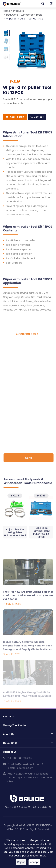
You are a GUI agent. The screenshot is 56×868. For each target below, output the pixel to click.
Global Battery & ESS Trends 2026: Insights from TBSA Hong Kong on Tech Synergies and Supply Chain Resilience (28, 647)
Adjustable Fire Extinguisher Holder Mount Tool (15, 534)
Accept (34, 862)
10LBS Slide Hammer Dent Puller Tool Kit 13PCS (41, 534)
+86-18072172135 (22, 758)
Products (19, 11)
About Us (9, 734)
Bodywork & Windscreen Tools (24, 15)
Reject (21, 862)
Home (6, 11)
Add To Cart (15, 117)
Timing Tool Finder (14, 725)
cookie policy (22, 856)
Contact (37, 117)
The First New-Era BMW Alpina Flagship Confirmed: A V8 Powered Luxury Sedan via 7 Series (28, 597)
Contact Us (10, 752)
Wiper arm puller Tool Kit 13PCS (25, 19)
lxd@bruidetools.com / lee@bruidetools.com (25, 766)
